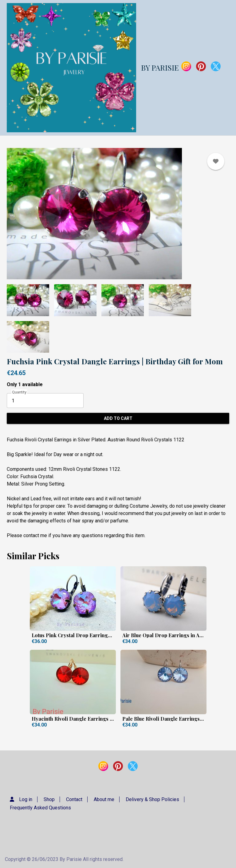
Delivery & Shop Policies (152, 799)
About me (104, 799)
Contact (74, 799)
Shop (49, 799)
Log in (26, 799)
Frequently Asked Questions (40, 808)
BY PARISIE (160, 68)
